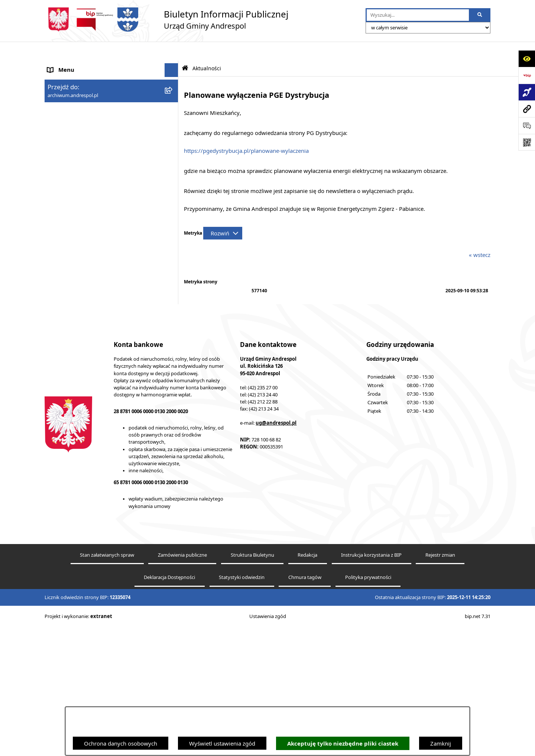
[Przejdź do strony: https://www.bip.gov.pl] (527, 75)
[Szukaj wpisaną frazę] (480, 15)
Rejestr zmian (440, 684)
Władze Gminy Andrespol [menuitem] (80, 149)
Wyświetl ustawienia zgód (222, 743)
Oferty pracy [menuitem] (64, 211)
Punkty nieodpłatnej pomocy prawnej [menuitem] (95, 401)
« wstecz (480, 236)
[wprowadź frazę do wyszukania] (418, 15)
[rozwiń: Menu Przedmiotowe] (173, 121)
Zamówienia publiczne (182, 684)
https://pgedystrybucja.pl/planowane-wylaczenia (246, 132)
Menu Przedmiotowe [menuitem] (74, 121)
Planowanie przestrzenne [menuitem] (80, 323)
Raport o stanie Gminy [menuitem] (76, 309)
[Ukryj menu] (172, 51)
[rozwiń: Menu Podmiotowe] (173, 107)
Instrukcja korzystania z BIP (371, 684)
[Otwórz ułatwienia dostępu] (527, 59)
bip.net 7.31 (478, 745)
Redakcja (307, 684)
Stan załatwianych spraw (107, 684)
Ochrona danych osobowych (121, 743)
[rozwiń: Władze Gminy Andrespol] (173, 149)
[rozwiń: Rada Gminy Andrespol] (173, 135)
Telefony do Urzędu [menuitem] (72, 295)
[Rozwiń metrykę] (223, 214)
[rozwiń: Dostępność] (173, 351)
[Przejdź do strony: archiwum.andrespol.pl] (527, 109)
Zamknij (441, 743)
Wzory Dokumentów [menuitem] (74, 281)
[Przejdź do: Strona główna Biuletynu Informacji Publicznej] (185, 49)
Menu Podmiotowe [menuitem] (72, 107)
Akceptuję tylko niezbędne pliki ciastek (343, 744)
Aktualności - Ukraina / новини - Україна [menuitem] (101, 93)
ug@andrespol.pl (276, 552)
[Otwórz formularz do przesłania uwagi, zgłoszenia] (527, 126)
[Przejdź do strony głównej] (166, 20)
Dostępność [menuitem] (63, 351)
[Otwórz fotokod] (527, 142)
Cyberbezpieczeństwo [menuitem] (75, 337)
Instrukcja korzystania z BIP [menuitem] (83, 183)
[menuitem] (111, 169)
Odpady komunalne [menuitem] (73, 225)
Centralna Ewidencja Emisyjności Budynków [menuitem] (104, 364)
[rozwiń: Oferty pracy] (173, 211)
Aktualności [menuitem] (62, 79)
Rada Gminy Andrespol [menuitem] (77, 135)
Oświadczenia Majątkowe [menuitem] (80, 253)
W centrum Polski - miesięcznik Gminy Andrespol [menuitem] (97, 383)
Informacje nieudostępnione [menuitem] (84, 267)
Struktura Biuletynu (252, 684)
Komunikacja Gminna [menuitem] (75, 239)
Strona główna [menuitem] (66, 65)
